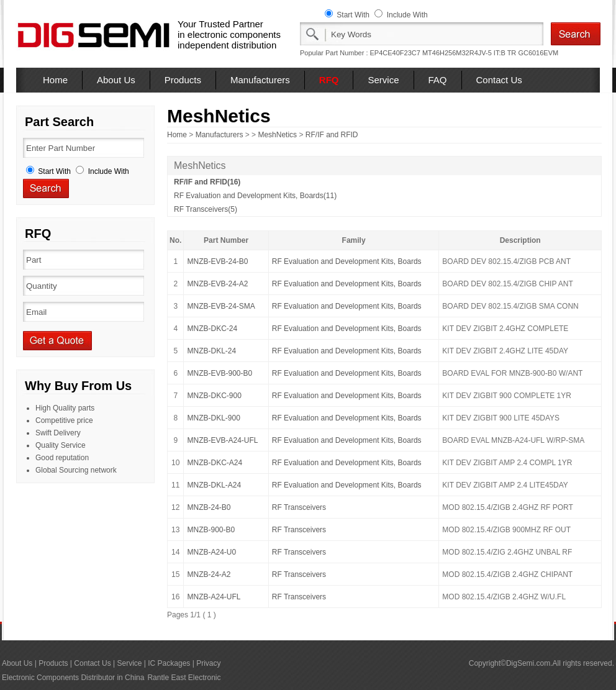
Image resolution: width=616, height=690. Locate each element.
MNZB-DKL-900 (213, 418)
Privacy (208, 663)
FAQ (438, 80)
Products (183, 80)
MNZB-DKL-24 (211, 351)
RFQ (329, 80)
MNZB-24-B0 (209, 507)
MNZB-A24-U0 (211, 552)
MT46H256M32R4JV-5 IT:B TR (469, 53)
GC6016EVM (538, 53)
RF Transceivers (299, 507)
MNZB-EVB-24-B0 (217, 261)
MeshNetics (277, 135)
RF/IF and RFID (332, 135)
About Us (116, 80)
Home (55, 80)
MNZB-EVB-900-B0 (220, 373)
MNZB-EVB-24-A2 (217, 284)
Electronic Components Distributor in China (73, 678)
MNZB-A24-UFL (214, 597)
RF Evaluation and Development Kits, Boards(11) (255, 196)
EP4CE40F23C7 (395, 53)
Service (383, 80)
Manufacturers (260, 80)
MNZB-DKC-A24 (215, 463)
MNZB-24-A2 (209, 574)
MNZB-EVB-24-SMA (221, 306)
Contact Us (499, 80)
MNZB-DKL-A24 (214, 485)
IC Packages (169, 663)
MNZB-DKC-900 (214, 396)
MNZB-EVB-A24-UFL (222, 440)
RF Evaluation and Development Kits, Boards (347, 261)
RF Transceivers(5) (206, 209)
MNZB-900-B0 (211, 530)
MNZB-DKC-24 (212, 329)
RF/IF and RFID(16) (207, 182)
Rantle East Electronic (184, 678)
